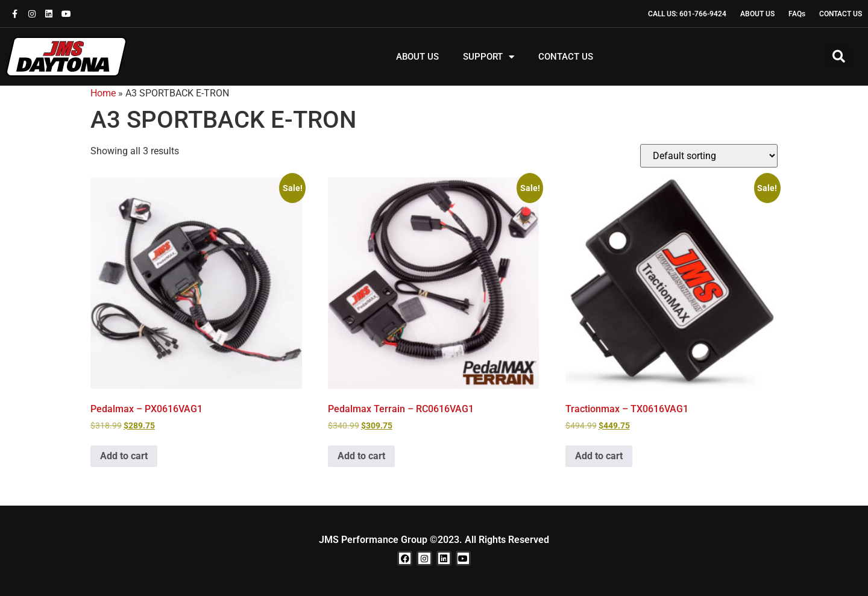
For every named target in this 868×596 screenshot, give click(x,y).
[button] (838, 57)
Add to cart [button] (124, 456)
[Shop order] (709, 156)
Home (103, 93)
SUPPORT (489, 57)
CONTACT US (566, 57)
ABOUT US (417, 57)
